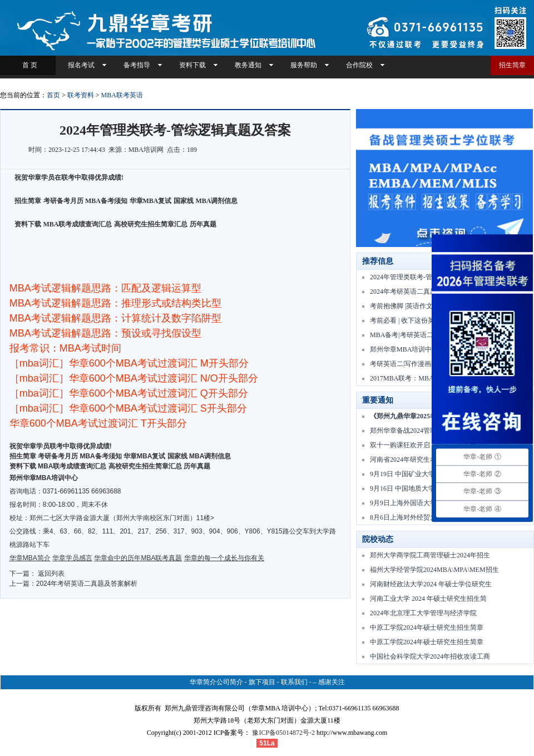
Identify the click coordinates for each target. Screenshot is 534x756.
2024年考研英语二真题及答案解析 (87, 584)
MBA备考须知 (106, 201)
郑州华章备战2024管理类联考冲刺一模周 (430, 431)
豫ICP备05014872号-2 (283, 733)
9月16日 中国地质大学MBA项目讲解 (423, 488)
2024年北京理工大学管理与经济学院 (423, 613)
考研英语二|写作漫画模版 (407, 364)
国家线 (184, 201)
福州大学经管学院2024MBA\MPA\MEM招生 (434, 570)
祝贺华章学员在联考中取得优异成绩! (69, 177)
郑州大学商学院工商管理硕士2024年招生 (430, 555)
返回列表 (51, 574)
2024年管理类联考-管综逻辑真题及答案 (428, 277)
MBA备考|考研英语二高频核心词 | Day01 (429, 335)
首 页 (28, 65)
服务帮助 (304, 65)
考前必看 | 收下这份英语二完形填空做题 (429, 320)
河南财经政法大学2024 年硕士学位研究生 (431, 584)
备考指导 (137, 65)
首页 (53, 95)
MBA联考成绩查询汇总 (78, 224)
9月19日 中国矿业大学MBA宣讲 (417, 474)
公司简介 (230, 682)
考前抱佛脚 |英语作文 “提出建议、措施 (427, 306)
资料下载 (192, 65)
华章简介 (203, 682)
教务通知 (248, 65)
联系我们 (294, 682)
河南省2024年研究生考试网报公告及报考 (430, 459)
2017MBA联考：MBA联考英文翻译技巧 (429, 378)
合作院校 (359, 65)
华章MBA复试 (151, 201)
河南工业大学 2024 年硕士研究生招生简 (428, 599)
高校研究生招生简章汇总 (151, 224)
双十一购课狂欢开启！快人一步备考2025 (430, 445)
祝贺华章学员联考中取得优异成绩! (61, 446)
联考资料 (81, 95)
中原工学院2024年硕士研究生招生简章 (427, 627)
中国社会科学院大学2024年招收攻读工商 (430, 656)
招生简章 (512, 65)
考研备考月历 (63, 201)
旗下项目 (262, 682)
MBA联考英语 (122, 95)
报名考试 (81, 65)
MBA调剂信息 (217, 201)
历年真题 (203, 224)
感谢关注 (332, 682)
